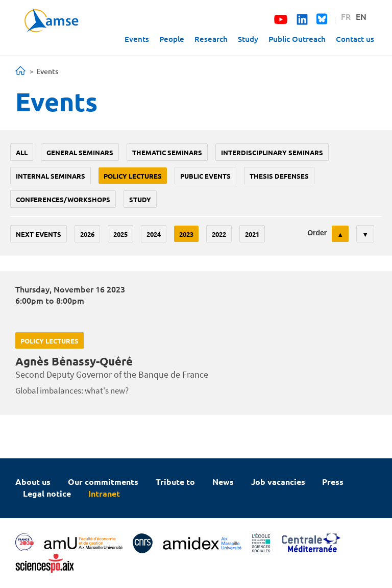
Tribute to (175, 482)
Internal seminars (51, 176)
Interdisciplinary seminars (272, 152)
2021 (252, 234)
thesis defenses (279, 176)
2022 (219, 234)
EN (361, 16)
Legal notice (47, 493)
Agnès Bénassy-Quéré (74, 361)
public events (205, 176)
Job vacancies (278, 482)
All (22, 152)
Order (317, 233)
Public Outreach (297, 39)
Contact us (355, 39)
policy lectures (133, 176)
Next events (39, 234)
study (140, 199)
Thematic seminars (167, 152)
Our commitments (103, 482)
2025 (120, 234)
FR (346, 16)
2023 (186, 234)
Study (248, 39)
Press (333, 482)
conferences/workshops (63, 199)
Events (137, 39)
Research (211, 39)
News (223, 482)
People (172, 39)
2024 (154, 234)
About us (33, 482)
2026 (87, 234)
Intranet (104, 493)
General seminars (80, 152)
